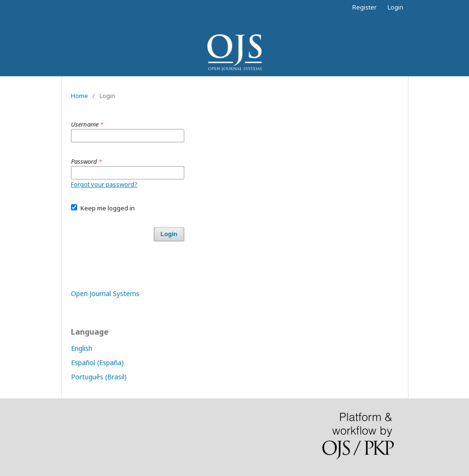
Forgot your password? (104, 184)
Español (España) (97, 362)
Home (80, 96)
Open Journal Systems (105, 293)
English (82, 348)
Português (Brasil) (99, 377)
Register (364, 7)
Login (395, 7)
